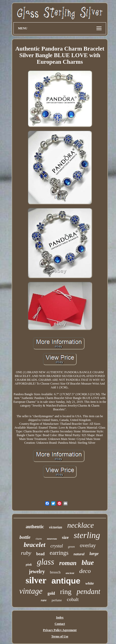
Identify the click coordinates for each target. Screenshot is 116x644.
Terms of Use (60, 636)
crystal (57, 546)
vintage (31, 591)
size (65, 537)
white (90, 583)
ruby (26, 553)
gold (51, 593)
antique (66, 581)
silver (36, 580)
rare (44, 600)
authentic (35, 527)
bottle (25, 537)
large (94, 554)
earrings (59, 553)
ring (66, 592)
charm (39, 539)
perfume (57, 600)
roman (68, 563)
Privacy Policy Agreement (60, 630)
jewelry (37, 571)
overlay (88, 545)
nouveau (52, 539)
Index (60, 617)
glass (45, 562)
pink (29, 564)
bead (40, 554)
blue (88, 563)
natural (79, 554)
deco (85, 571)
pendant (88, 591)
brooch (55, 572)
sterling (87, 535)
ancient (70, 573)
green (71, 547)
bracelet (34, 545)
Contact (60, 624)
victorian (55, 527)
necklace (81, 525)
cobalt (73, 599)
